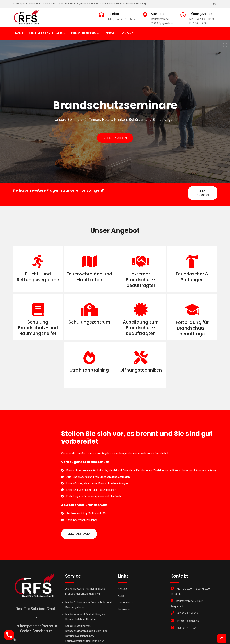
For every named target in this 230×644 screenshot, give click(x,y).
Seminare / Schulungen (46, 33)
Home (19, 33)
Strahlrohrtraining (89, 370)
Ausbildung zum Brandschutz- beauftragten (141, 328)
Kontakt (127, 33)
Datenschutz (125, 603)
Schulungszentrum (89, 322)
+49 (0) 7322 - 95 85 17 (121, 19)
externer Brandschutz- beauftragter (141, 280)
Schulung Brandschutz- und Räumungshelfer (38, 328)
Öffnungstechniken (141, 370)
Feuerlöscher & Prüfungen (192, 277)
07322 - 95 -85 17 (188, 613)
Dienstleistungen (84, 33)
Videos (110, 33)
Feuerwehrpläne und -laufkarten (89, 277)
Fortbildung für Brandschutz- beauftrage (192, 328)
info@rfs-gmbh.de (188, 621)
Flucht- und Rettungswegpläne (38, 277)
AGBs (121, 596)
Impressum (125, 609)
